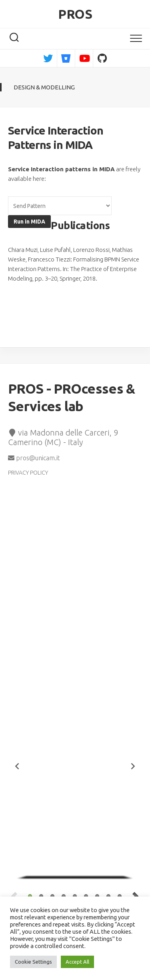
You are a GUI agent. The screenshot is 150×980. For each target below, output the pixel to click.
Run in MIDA (29, 222)
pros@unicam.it (34, 458)
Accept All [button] (77, 962)
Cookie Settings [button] (33, 962)
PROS (75, 14)
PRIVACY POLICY (28, 473)
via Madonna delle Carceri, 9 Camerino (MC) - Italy (63, 438)
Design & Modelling (44, 87)
